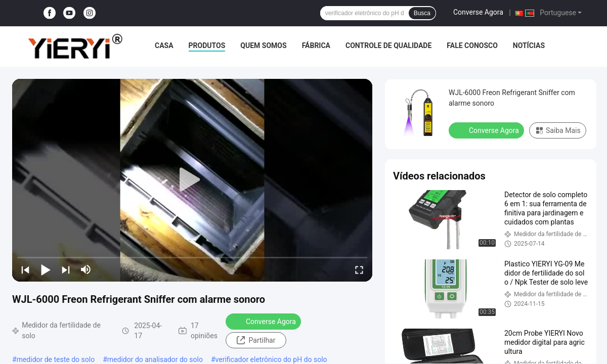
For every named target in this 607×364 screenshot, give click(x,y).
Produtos (207, 45)
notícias (529, 45)
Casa (164, 45)
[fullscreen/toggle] (359, 269)
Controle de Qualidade (388, 45)
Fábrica (316, 45)
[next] (66, 269)
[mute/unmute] (86, 269)
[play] (192, 180)
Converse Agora (478, 12)
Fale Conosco (472, 45)
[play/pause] (46, 269)
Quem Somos (263, 45)
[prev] (25, 269)
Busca (422, 13)
